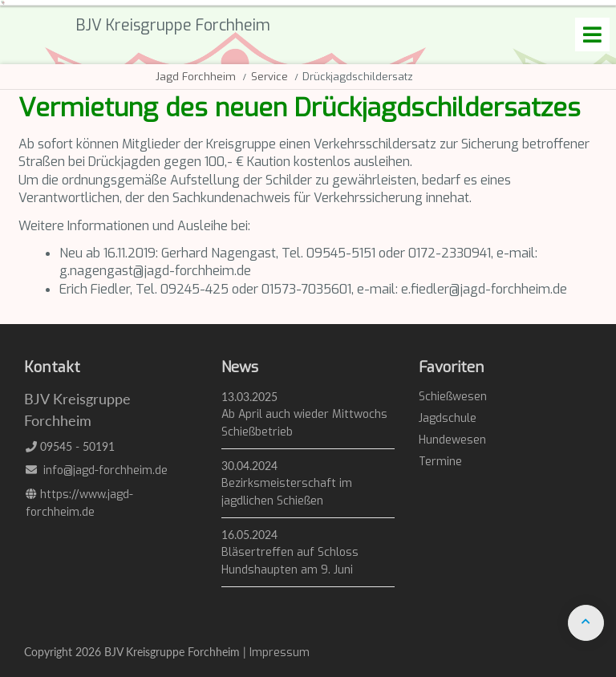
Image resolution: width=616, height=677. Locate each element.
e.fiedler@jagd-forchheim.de (484, 289)
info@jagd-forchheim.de (105, 470)
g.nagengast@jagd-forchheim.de (155, 271)
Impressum (280, 653)
